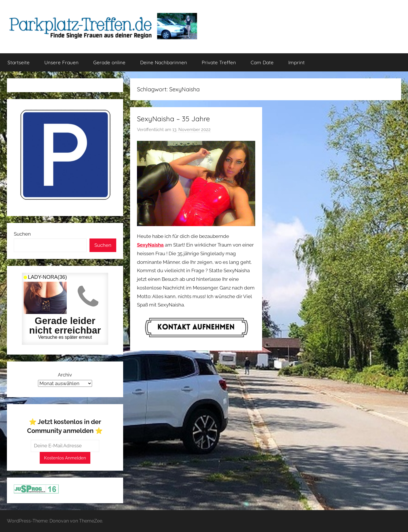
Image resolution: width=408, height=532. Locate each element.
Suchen (22, 234)
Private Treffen (219, 62)
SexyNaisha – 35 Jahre (174, 119)
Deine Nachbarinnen (164, 62)
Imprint (297, 62)
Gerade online (109, 62)
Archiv (65, 375)
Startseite (19, 62)
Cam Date (262, 62)
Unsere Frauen (61, 62)
